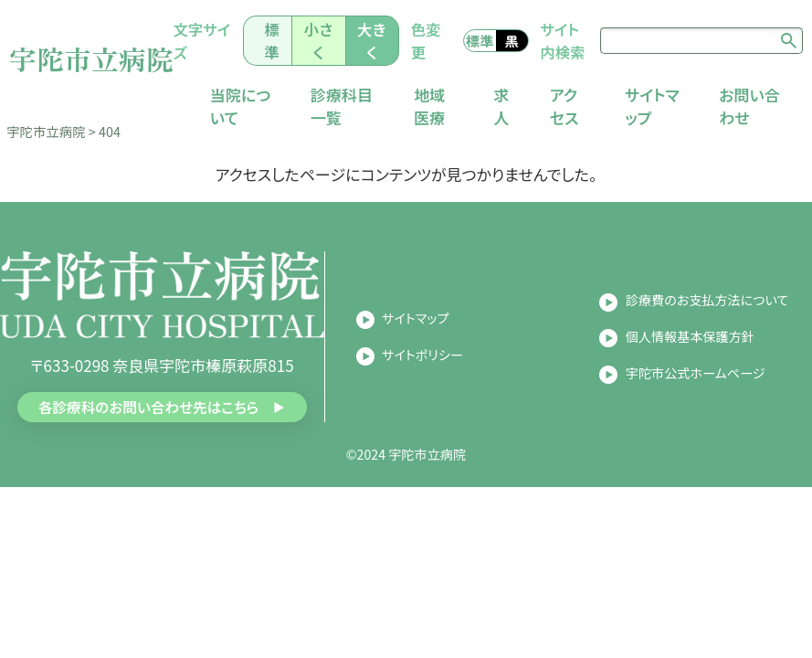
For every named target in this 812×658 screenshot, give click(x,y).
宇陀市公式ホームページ (696, 390)
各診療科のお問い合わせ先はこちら (148, 425)
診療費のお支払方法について (707, 318)
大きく (387, 48)
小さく (336, 48)
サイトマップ (416, 336)
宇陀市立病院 (102, 65)
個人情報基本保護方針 (691, 355)
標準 (290, 48)
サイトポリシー (422, 373)
